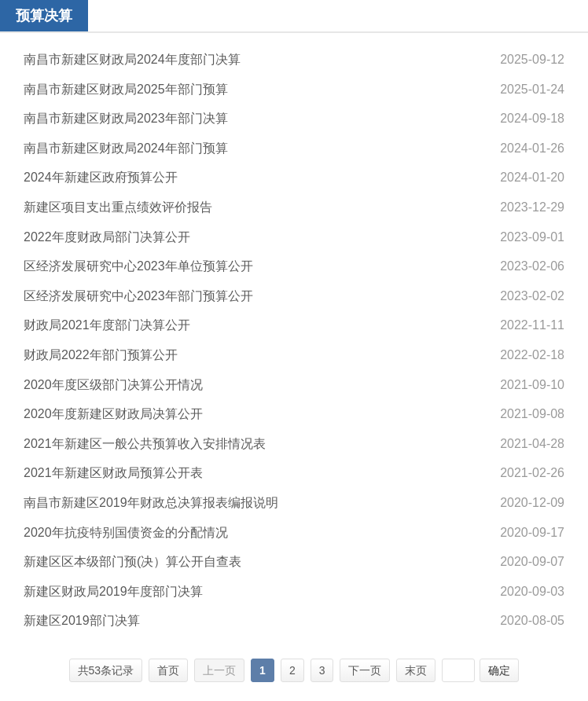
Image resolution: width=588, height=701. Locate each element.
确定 (499, 670)
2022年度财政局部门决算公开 (107, 237)
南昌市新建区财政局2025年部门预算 (126, 89)
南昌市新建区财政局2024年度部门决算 (132, 59)
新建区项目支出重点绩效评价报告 (118, 207)
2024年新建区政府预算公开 (101, 177)
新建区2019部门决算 (82, 620)
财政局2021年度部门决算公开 (107, 325)
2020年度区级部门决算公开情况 (113, 385)
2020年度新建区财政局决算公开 (113, 414)
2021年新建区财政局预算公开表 (113, 473)
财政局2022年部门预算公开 (101, 355)
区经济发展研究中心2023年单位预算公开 (138, 266)
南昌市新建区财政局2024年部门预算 (126, 148)
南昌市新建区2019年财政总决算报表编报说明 (151, 503)
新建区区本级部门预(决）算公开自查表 (132, 562)
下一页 (365, 670)
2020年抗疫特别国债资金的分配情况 (126, 532)
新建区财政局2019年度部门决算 (113, 591)
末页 (416, 670)
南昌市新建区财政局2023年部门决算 (126, 118)
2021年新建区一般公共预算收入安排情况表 (145, 444)
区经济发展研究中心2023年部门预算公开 (138, 296)
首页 (168, 670)
